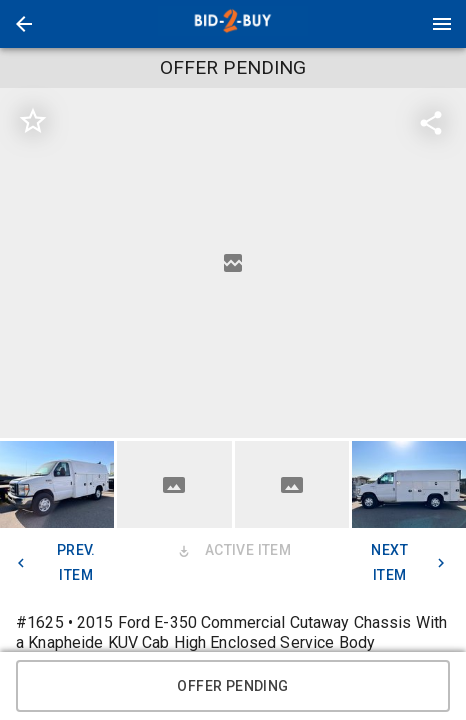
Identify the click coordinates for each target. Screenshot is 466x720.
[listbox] (233, 263)
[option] (233, 263)
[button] (24, 24)
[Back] (24, 24)
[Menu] (442, 24)
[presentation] (233, 24)
